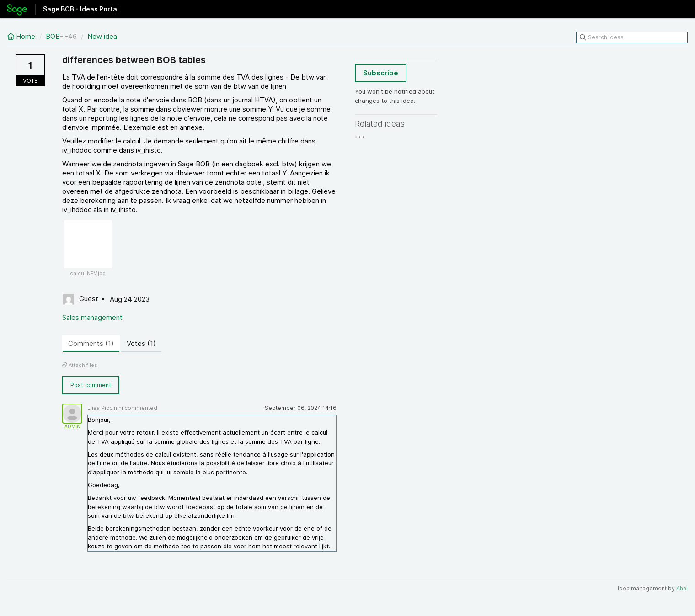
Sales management (92, 317)
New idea (102, 36)
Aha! (682, 588)
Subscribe (381, 73)
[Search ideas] (632, 37)
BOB (53, 36)
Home (22, 36)
